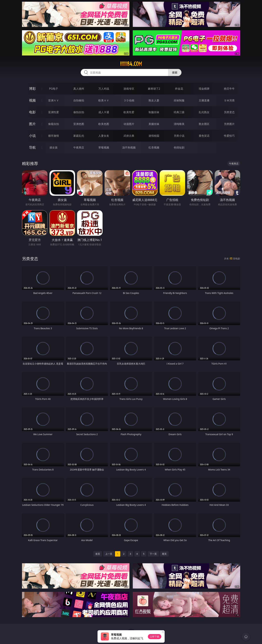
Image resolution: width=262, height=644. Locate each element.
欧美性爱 (129, 112)
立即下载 (155, 637)
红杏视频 (154, 147)
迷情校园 (154, 136)
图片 (32, 124)
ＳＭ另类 (229, 100)
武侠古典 (129, 136)
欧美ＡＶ (104, 100)
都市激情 (54, 136)
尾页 (164, 554)
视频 (32, 100)
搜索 (175, 72)
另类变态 (229, 112)
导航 (32, 147)
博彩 (32, 89)
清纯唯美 (179, 124)
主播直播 (204, 100)
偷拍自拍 (79, 112)
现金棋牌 (204, 89)
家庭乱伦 (79, 136)
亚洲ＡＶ (54, 100)
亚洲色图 (79, 124)
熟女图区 (204, 124)
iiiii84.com (131, 64)
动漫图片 (129, 124)
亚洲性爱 (54, 112)
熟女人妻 (154, 100)
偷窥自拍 (54, 124)
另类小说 (179, 136)
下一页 (153, 554)
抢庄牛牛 (229, 89)
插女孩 (54, 147)
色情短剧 (179, 147)
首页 (98, 554)
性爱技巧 (229, 136)
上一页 (109, 554)
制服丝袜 (154, 112)
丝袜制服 (179, 100)
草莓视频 (104, 147)
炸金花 (179, 89)
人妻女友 (104, 136)
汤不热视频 (129, 147)
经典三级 (179, 112)
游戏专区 (129, 89)
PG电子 (54, 89)
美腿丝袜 (154, 124)
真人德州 (79, 89)
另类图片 (229, 124)
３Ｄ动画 (129, 100)
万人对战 (104, 89)
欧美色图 (104, 124)
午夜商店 (79, 147)
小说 (32, 136)
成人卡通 (104, 112)
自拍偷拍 (79, 100)
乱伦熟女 (204, 112)
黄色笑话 (204, 136)
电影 (32, 112)
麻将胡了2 (154, 89)
